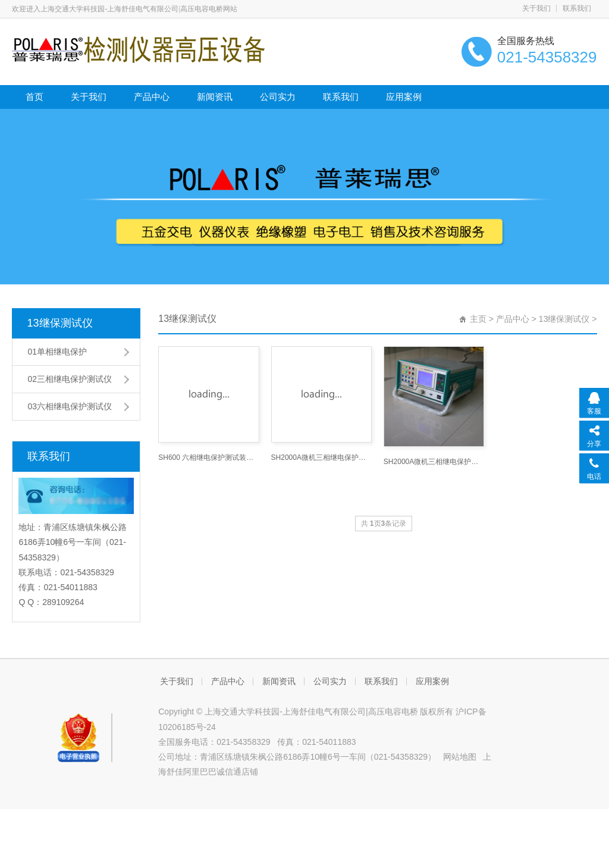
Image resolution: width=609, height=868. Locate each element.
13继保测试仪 (59, 323)
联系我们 (577, 8)
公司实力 (278, 97)
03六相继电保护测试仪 (70, 406)
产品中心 (152, 97)
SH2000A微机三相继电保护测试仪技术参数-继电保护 (321, 457)
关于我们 (536, 8)
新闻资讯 (215, 97)
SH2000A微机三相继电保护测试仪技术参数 (434, 462)
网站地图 (460, 757)
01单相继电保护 (57, 352)
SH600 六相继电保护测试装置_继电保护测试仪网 (208, 457)
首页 (34, 97)
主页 (478, 319)
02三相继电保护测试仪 (70, 379)
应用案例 (404, 97)
